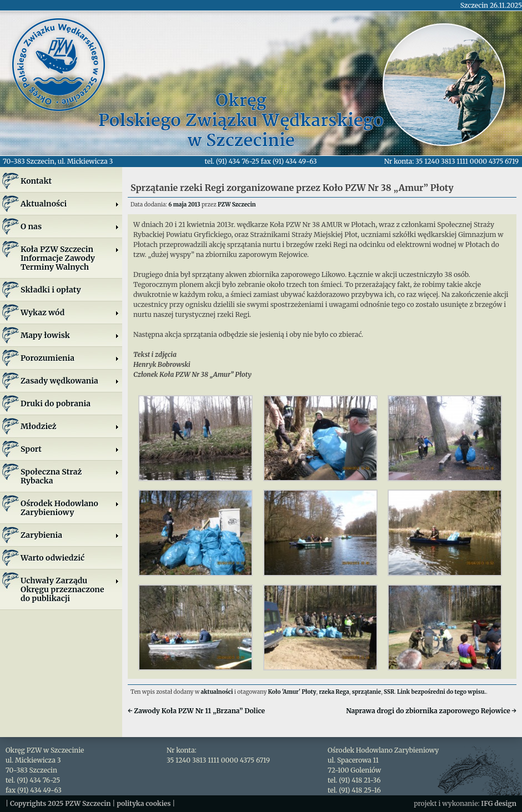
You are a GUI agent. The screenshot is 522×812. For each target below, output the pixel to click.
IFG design (499, 803)
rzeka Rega (334, 692)
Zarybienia (70, 535)
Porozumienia (70, 358)
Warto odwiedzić (52, 558)
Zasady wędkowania (70, 381)
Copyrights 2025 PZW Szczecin (61, 803)
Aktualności (70, 204)
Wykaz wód (70, 312)
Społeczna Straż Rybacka (70, 476)
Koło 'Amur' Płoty (292, 692)
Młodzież (70, 426)
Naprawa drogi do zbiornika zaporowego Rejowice (431, 711)
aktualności (217, 692)
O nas (70, 226)
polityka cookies (144, 803)
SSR (389, 692)
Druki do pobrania (56, 404)
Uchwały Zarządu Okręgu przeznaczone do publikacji (70, 589)
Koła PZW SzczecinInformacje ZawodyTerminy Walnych (70, 258)
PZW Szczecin (237, 205)
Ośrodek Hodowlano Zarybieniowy (70, 508)
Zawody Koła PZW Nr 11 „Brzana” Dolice (196, 711)
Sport (70, 449)
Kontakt (36, 181)
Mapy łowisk (70, 335)
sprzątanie (367, 692)
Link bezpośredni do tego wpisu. (441, 692)
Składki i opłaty (51, 290)
